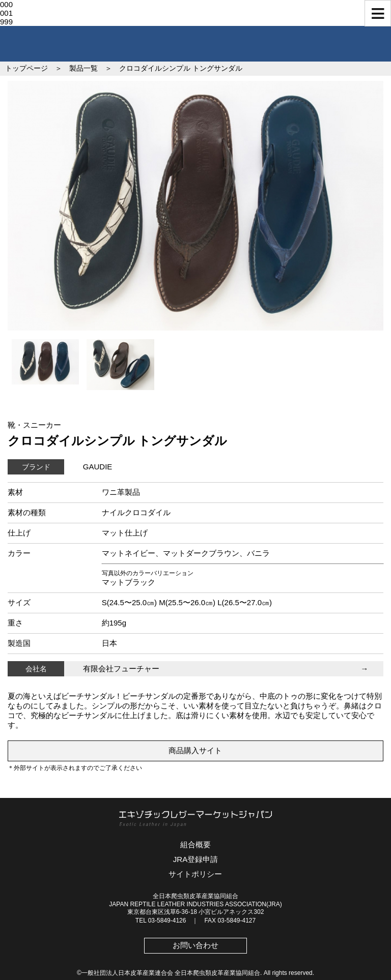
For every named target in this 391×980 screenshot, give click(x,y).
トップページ (26, 68)
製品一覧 (83, 68)
